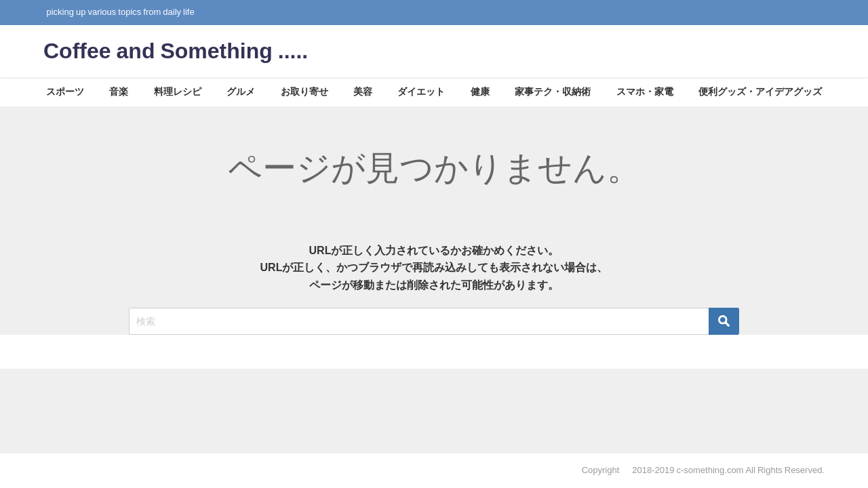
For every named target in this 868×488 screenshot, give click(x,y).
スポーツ (65, 91)
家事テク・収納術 (553, 91)
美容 (363, 91)
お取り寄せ (304, 91)
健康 (480, 91)
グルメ (241, 91)
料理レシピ (178, 91)
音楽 (119, 91)
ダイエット (421, 91)
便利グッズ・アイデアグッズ (760, 91)
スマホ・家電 (645, 91)
